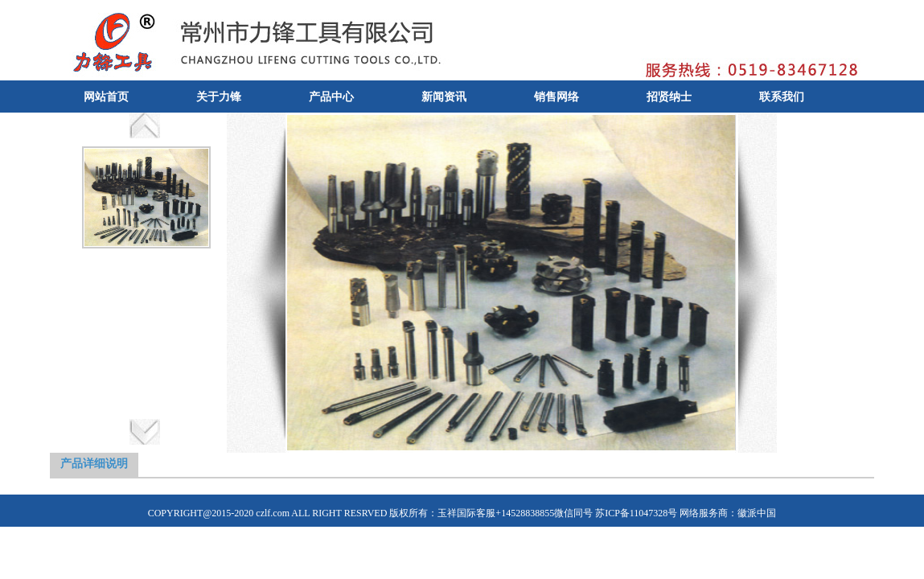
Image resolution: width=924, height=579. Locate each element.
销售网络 (556, 97)
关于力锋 (219, 97)
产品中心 (331, 97)
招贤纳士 (669, 97)
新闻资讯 (444, 97)
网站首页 (106, 97)
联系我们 (782, 97)
